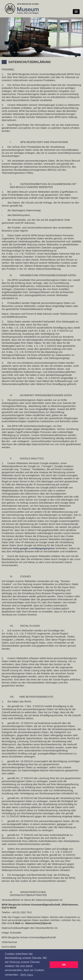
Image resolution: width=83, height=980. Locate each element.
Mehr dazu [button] (27, 975)
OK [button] (64, 965)
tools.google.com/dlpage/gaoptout (34, 548)
